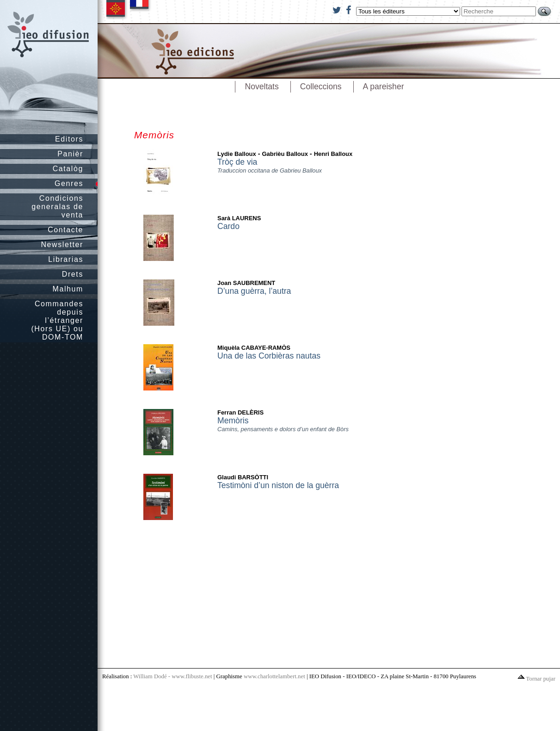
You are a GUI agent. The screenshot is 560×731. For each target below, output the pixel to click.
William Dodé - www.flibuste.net (172, 676)
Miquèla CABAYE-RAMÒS (254, 348)
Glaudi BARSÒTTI (243, 477)
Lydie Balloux (237, 154)
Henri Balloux (333, 154)
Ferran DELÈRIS (240, 412)
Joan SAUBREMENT (246, 283)
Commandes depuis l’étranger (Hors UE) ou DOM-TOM (57, 320)
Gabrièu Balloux (285, 154)
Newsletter (62, 245)
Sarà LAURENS (239, 218)
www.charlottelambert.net (274, 676)
